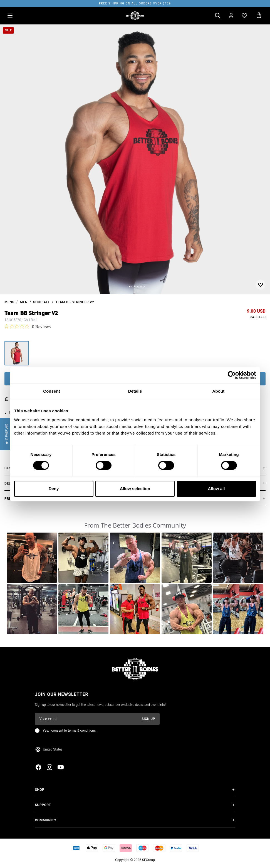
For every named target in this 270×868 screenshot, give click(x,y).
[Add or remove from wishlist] (261, 285)
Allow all (216, 489)
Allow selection (135, 489)
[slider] (135, 159)
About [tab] (219, 391)
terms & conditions (82, 731)
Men (24, 302)
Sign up (148, 719)
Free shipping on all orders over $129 (135, 3)
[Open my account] (231, 16)
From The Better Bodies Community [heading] (135, 525)
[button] (32, 558)
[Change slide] (130, 287)
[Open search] (218, 16)
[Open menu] (10, 16)
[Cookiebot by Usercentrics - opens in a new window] (232, 375)
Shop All (41, 302)
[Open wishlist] (244, 16)
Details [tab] (135, 391)
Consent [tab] (52, 391)
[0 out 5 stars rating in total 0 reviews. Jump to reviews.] (28, 327)
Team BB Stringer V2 (75, 302)
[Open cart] (259, 16)
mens (9, 302)
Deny (54, 489)
